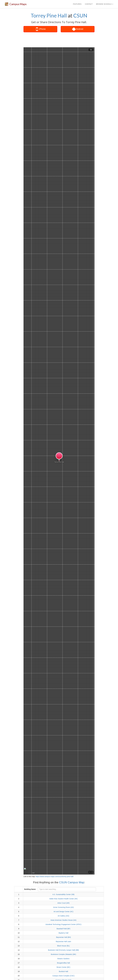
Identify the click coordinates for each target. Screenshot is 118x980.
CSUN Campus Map (72, 882)
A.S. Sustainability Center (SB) (63, 894)
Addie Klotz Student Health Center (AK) (63, 899)
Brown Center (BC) (63, 967)
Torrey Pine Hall (49, 15)
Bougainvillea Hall (63, 963)
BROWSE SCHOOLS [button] (105, 4)
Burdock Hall (63, 971)
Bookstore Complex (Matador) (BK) (63, 954)
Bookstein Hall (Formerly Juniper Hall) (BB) (63, 950)
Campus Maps (18, 4)
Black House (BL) (63, 946)
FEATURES (77, 4)
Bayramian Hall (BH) (63, 937)
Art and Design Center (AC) (63, 912)
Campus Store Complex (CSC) (63, 976)
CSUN (80, 15)
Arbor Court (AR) (63, 903)
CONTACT (89, 4)
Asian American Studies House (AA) (63, 920)
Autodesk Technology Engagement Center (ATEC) (63, 924)
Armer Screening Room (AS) (63, 907)
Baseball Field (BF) (63, 929)
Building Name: (30, 889)
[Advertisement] (64, 40)
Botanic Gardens (63, 959)
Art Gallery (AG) (63, 916)
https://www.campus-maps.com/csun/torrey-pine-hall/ (55, 877)
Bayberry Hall (63, 933)
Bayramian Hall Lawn (63, 941)
